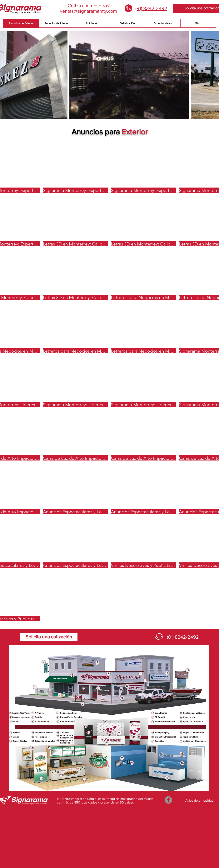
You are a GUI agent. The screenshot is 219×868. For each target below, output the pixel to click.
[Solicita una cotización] (49, 637)
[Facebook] (168, 800)
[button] (75, 167)
